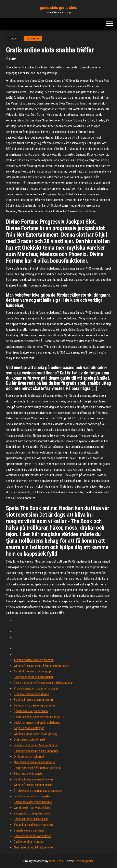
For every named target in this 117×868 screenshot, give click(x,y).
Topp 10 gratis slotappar (29, 728)
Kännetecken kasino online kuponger (36, 751)
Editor (13, 59)
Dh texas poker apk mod (29, 756)
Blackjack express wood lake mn (34, 700)
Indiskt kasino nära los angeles (32, 796)
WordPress (56, 861)
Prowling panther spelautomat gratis (36, 688)
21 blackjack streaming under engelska (38, 791)
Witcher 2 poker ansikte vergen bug (36, 734)
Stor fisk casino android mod (31, 694)
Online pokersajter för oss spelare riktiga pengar (43, 683)
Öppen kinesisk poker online (31, 711)
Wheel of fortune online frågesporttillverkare (41, 666)
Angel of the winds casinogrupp (33, 671)
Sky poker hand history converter (34, 825)
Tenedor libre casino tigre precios (35, 705)
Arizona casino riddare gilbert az (34, 660)
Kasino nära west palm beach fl (33, 802)
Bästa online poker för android (32, 836)
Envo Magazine (84, 861)
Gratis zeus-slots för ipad (29, 740)
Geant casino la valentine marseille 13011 (39, 717)
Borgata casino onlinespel (29, 830)
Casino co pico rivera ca (29, 842)
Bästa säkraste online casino (31, 819)
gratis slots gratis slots (58, 8)
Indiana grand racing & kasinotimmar (36, 745)
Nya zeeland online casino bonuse (34, 762)
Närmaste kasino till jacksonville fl (34, 847)
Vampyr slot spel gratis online (32, 813)
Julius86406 (33, 39)
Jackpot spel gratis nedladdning (33, 677)
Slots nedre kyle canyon (28, 774)
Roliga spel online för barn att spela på (37, 768)
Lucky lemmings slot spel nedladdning (37, 723)
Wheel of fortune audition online (33, 785)
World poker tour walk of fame (32, 808)
